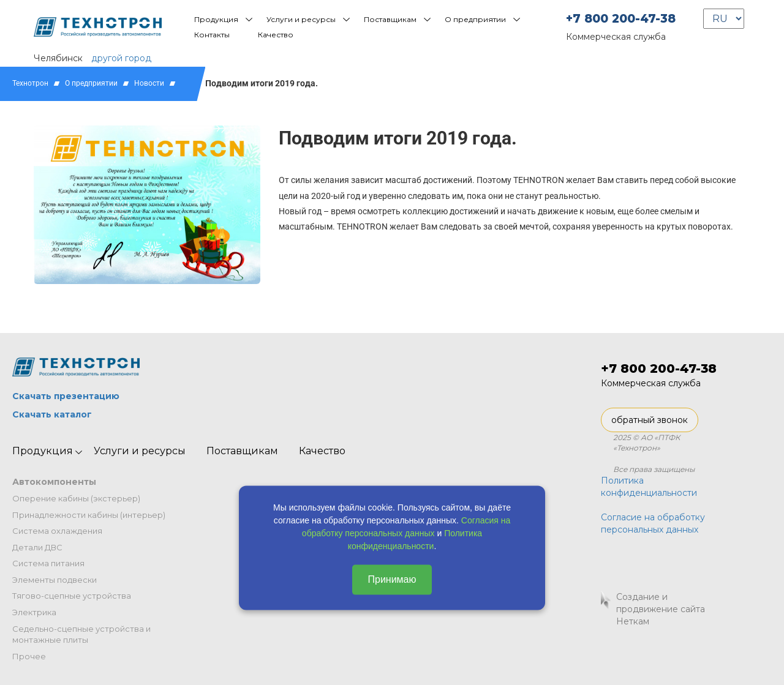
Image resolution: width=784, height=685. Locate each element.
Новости (149, 83)
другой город (121, 58)
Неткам (633, 621)
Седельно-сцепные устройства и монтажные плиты (81, 634)
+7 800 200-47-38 (621, 19)
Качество (276, 35)
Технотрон (30, 83)
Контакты (212, 35)
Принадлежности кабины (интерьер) (89, 515)
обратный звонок (650, 420)
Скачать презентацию (66, 396)
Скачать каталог (52, 414)
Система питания (48, 563)
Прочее (29, 656)
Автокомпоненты (54, 482)
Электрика (34, 612)
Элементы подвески (55, 580)
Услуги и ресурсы (301, 19)
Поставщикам (390, 19)
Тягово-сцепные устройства (72, 596)
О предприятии (475, 19)
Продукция (216, 19)
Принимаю (392, 579)
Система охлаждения (57, 531)
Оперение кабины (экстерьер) (76, 498)
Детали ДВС (37, 547)
